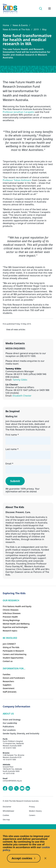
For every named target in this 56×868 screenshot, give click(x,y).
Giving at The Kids (11, 647)
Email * (9, 464)
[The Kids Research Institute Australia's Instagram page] (11, 788)
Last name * (12, 449)
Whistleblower (8, 811)
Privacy (32, 807)
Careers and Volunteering (15, 654)
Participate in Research (13, 651)
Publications (8, 727)
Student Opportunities (13, 658)
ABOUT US (8, 714)
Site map (6, 820)
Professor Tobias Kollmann (17, 180)
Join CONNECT (9, 644)
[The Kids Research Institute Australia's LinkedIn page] (28, 788)
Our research (11, 600)
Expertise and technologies (15, 627)
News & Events (20, 25)
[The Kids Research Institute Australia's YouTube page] (22, 788)
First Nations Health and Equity (17, 606)
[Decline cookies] (45, 858)
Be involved (10, 638)
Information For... (14, 669)
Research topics (10, 631)
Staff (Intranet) (10, 692)
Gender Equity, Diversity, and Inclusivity (21, 733)
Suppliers (7, 685)
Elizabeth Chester (22, 396)
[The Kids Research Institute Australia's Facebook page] (5, 788)
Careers (32, 815)
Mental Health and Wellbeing (16, 624)
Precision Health (10, 617)
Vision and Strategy (12, 720)
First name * (12, 435)
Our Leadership (10, 723)
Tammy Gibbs (20, 380)
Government (9, 688)
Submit (15, 481)
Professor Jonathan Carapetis (18, 112)
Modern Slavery (35, 811)
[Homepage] (10, 9)
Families (7, 674)
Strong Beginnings (11, 620)
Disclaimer (7, 807)
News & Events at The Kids (16, 29)
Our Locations (9, 730)
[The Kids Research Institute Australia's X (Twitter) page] (16, 788)
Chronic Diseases (11, 610)
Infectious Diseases (12, 613)
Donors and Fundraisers (14, 678)
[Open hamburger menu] (50, 8)
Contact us (8, 661)
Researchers (8, 681)
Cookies (6, 815)
